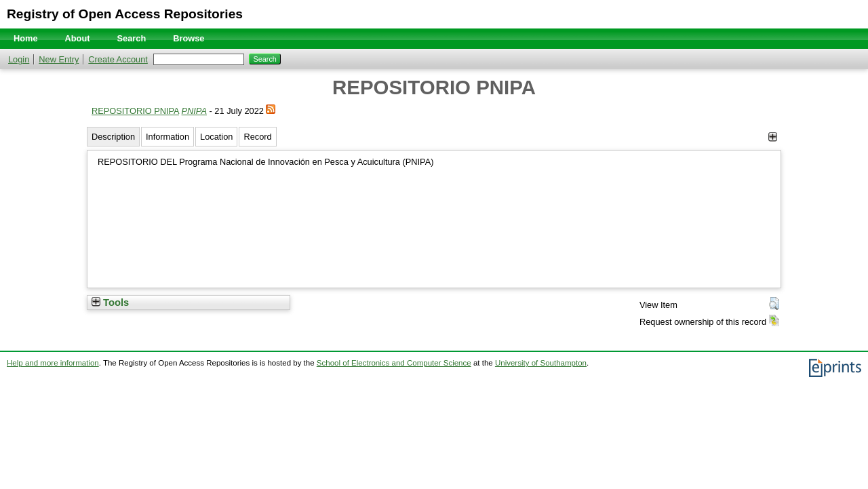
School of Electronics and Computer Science (394, 363)
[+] (773, 137)
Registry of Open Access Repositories (125, 14)
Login (19, 59)
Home (26, 38)
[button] (774, 304)
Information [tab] (167, 137)
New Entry (59, 59)
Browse (189, 38)
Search (132, 38)
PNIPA (194, 111)
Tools (110, 302)
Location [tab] (216, 137)
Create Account (118, 59)
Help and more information (53, 363)
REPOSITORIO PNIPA (135, 111)
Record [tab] (257, 137)
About (78, 38)
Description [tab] (113, 137)
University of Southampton (541, 363)
